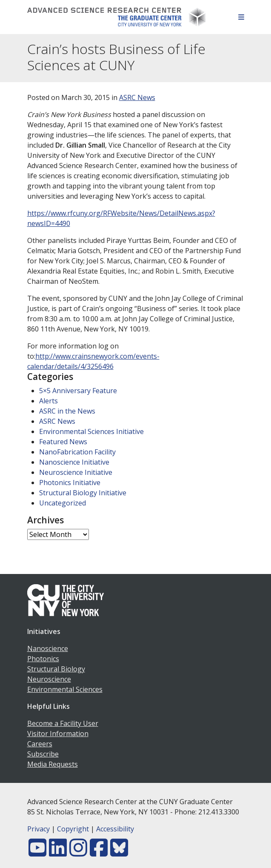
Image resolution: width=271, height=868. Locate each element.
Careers (40, 744)
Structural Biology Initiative (83, 493)
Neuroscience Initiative (76, 472)
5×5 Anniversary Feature (78, 391)
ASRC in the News (67, 411)
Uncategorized (63, 503)
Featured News (63, 442)
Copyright (73, 829)
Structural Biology (56, 669)
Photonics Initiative (70, 483)
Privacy (39, 829)
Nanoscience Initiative (74, 462)
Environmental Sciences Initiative (91, 431)
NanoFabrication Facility (77, 452)
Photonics (43, 659)
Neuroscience (49, 679)
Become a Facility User (63, 723)
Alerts (48, 401)
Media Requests (53, 764)
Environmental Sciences (65, 689)
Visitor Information (58, 734)
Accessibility (115, 829)
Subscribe (43, 754)
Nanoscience (48, 648)
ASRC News (137, 97)
